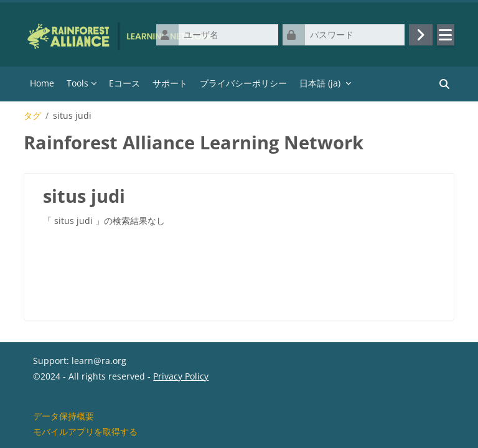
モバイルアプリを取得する (85, 432)
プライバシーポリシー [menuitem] (243, 83)
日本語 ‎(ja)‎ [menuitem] (320, 83)
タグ (32, 116)
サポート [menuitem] (170, 83)
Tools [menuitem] (77, 83)
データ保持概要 (63, 416)
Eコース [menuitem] (124, 83)
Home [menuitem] (42, 83)
